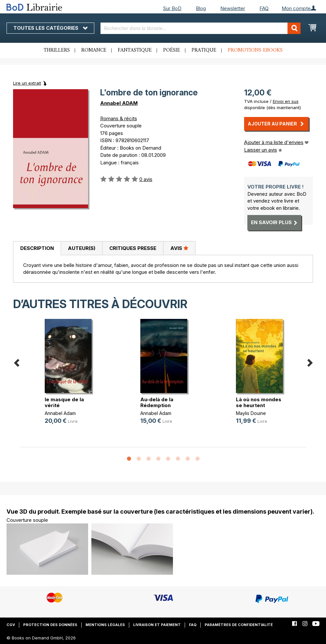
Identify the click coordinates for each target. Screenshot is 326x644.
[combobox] (201, 28)
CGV (11, 625)
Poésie (172, 50)
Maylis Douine (251, 413)
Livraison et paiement (157, 625)
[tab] (37, 248)
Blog (201, 8)
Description (37, 248)
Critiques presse (133, 248)
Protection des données (50, 625)
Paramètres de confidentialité (239, 625)
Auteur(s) (82, 248)
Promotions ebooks (255, 50)
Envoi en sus (286, 101)
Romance (94, 50)
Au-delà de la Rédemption (157, 402)
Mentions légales (105, 625)
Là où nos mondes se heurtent (259, 402)
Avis (179, 248)
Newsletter (233, 8)
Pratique (204, 50)
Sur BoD (172, 8)
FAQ (264, 8)
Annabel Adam (60, 413)
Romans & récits (119, 118)
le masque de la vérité (64, 402)
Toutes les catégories (50, 28)
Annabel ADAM (119, 103)
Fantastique (135, 50)
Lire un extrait (27, 83)
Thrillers (57, 50)
